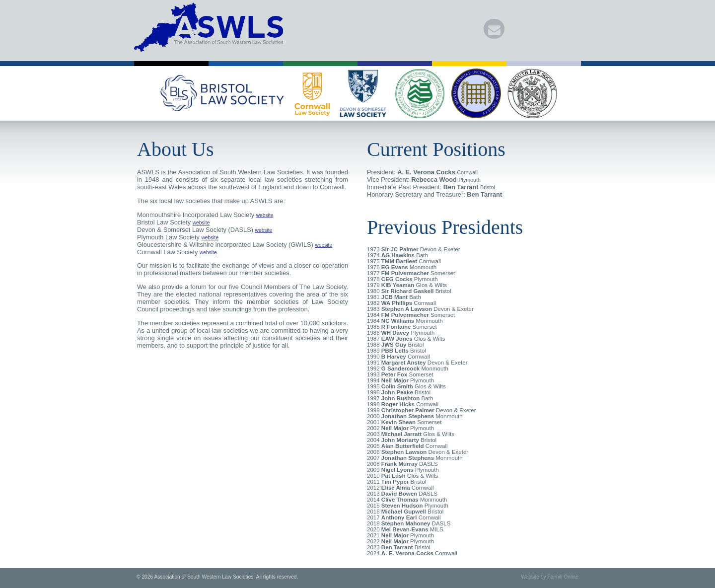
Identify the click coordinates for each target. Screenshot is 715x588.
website (265, 215)
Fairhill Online (563, 577)
